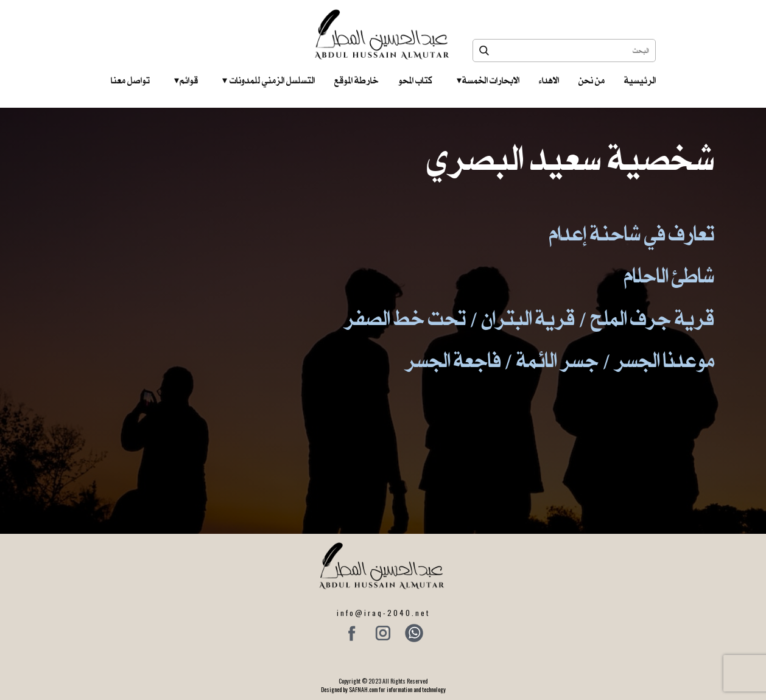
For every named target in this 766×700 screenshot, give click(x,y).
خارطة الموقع (357, 80)
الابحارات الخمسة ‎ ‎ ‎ (488, 80)
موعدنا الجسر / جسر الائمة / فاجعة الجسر (560, 360)
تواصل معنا (130, 80)
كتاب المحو (415, 80)
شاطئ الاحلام (669, 275)
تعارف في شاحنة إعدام (632, 233)
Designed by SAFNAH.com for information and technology (383, 689)
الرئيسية (640, 80)
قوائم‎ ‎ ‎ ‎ (186, 80)
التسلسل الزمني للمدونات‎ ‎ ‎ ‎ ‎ (269, 80)
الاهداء (549, 80)
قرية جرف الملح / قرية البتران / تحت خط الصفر (529, 318)
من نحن (592, 80)
